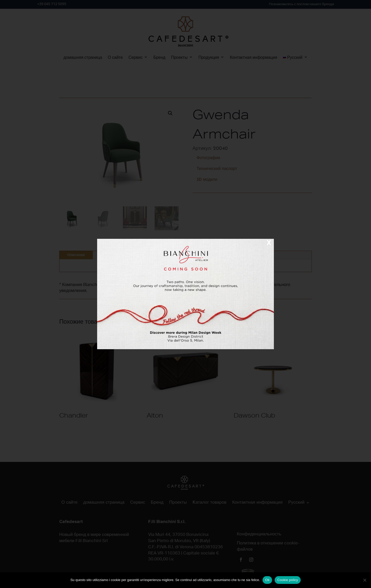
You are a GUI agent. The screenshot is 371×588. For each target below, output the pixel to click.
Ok (267, 580)
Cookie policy (288, 580)
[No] (365, 580)
